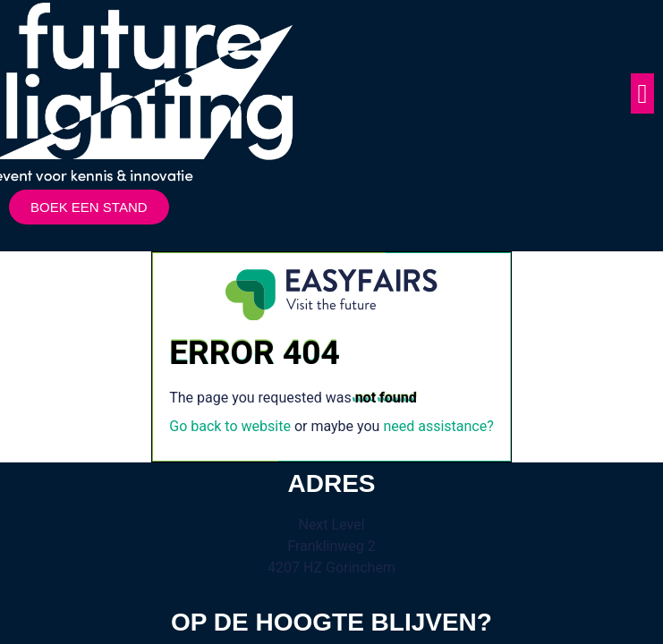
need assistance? (438, 426)
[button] (642, 93)
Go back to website (230, 426)
